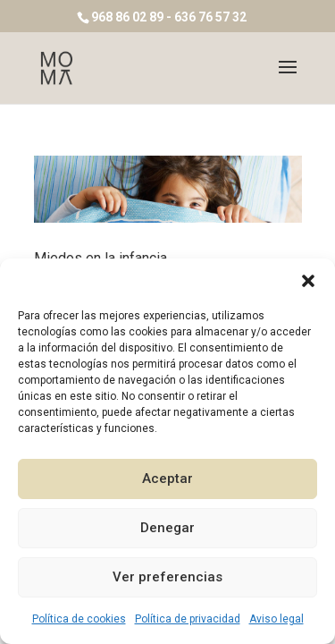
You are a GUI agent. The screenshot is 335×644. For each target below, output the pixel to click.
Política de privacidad (188, 619)
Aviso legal (276, 619)
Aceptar (167, 479)
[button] (308, 281)
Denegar (167, 528)
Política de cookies (79, 619)
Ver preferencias (167, 577)
